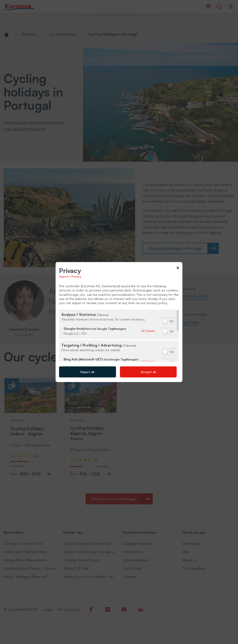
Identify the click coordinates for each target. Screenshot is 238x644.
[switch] (169, 321)
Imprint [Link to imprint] (64, 276)
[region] (119, 336)
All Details (148, 331)
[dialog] (119, 322)
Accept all (148, 372)
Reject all (87, 372)
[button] (165, 321)
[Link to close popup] (178, 268)
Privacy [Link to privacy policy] (76, 276)
